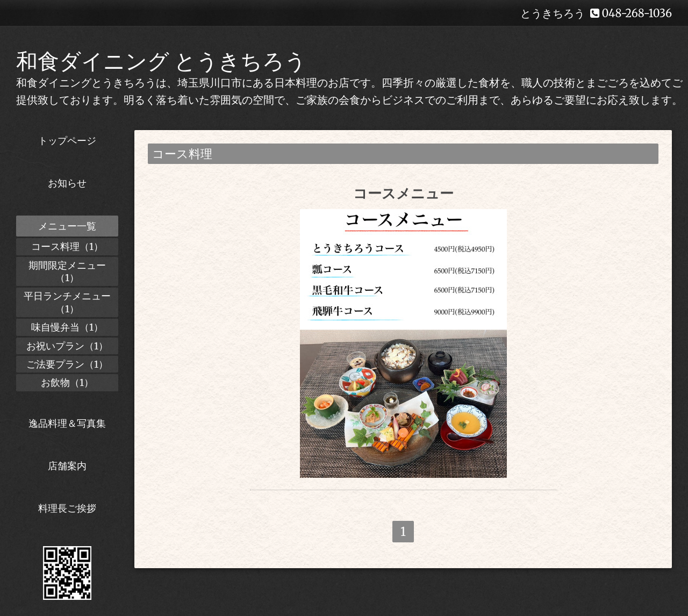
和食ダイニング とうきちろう (161, 61)
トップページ (67, 141)
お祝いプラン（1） (67, 346)
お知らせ (67, 183)
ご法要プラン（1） (67, 364)
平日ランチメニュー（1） (67, 302)
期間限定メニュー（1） (67, 271)
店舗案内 (67, 466)
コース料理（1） (67, 246)
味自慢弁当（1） (67, 327)
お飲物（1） (67, 382)
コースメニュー (403, 193)
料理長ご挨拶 (67, 508)
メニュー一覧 (67, 226)
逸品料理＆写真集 (67, 423)
